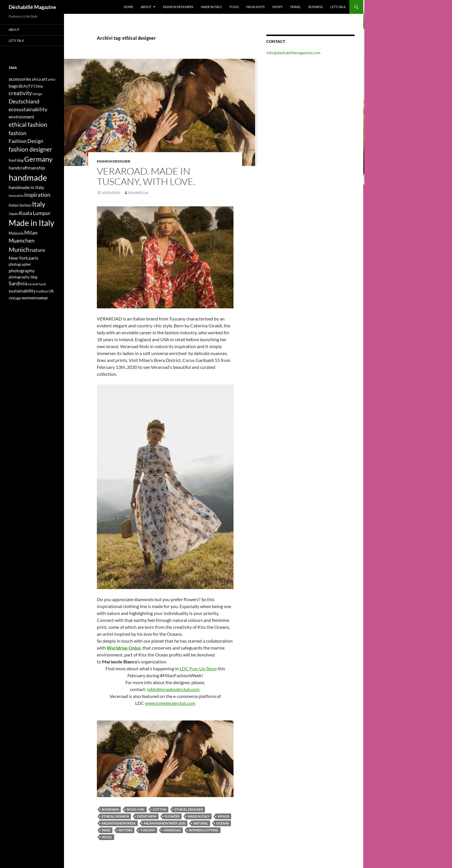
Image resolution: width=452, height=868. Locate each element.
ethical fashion (115, 816)
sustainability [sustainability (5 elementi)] (22, 291)
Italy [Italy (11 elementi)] (39, 204)
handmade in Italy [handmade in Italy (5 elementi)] (26, 187)
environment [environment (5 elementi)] (21, 117)
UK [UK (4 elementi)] (51, 291)
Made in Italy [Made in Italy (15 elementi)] (31, 223)
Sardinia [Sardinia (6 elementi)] (18, 283)
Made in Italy (211, 7)
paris (106, 830)
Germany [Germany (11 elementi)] (38, 159)
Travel (295, 7)
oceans (223, 823)
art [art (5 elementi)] (44, 79)
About (146, 7)
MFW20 (223, 816)
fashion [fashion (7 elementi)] (18, 133)
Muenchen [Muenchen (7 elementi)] (22, 240)
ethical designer (189, 809)
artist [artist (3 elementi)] (52, 79)
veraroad (172, 830)
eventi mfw (147, 816)
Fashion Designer (114, 161)
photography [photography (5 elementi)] (22, 270)
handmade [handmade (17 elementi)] (28, 177)
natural (201, 823)
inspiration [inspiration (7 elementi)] (37, 195)
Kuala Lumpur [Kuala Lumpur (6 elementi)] (35, 213)
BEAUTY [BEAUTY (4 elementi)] (26, 86)
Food (234, 7)
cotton (160, 809)
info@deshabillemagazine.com (293, 53)
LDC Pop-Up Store (198, 668)
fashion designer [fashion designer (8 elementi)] (30, 149)
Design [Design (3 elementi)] (37, 94)
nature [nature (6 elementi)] (37, 250)
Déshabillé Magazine (32, 7)
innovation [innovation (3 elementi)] (16, 196)
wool (107, 837)
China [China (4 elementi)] (38, 86)
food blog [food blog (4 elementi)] (16, 160)
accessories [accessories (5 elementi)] (20, 79)
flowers (172, 816)
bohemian (110, 809)
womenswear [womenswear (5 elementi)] (35, 298)
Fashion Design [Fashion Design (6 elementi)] (26, 141)
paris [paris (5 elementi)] (33, 258)
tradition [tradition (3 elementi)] (42, 291)
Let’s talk (338, 7)
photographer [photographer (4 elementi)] (20, 264)
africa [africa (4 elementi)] (36, 79)
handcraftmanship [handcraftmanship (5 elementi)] (27, 168)
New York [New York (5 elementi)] (18, 258)
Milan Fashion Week (119, 823)
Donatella (138, 193)
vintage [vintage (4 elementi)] (15, 298)
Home (128, 7)
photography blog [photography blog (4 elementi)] (23, 277)
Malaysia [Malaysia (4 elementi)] (16, 233)
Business (316, 7)
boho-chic (136, 809)
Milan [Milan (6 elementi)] (31, 233)
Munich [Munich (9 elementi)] (19, 249)
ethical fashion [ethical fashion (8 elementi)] (28, 124)
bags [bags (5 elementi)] (13, 86)
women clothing (204, 830)
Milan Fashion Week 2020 (165, 823)
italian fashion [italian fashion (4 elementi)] (20, 205)
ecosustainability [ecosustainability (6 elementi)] (28, 109)
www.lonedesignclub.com (170, 703)
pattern (125, 830)
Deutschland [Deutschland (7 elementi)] (24, 101)
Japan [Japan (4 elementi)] (14, 214)
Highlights (255, 7)
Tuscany (148, 830)
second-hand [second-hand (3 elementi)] (37, 284)
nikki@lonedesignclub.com (174, 689)
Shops (277, 7)
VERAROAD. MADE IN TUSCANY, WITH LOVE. (146, 176)
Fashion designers (178, 7)
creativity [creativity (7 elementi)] (20, 93)
